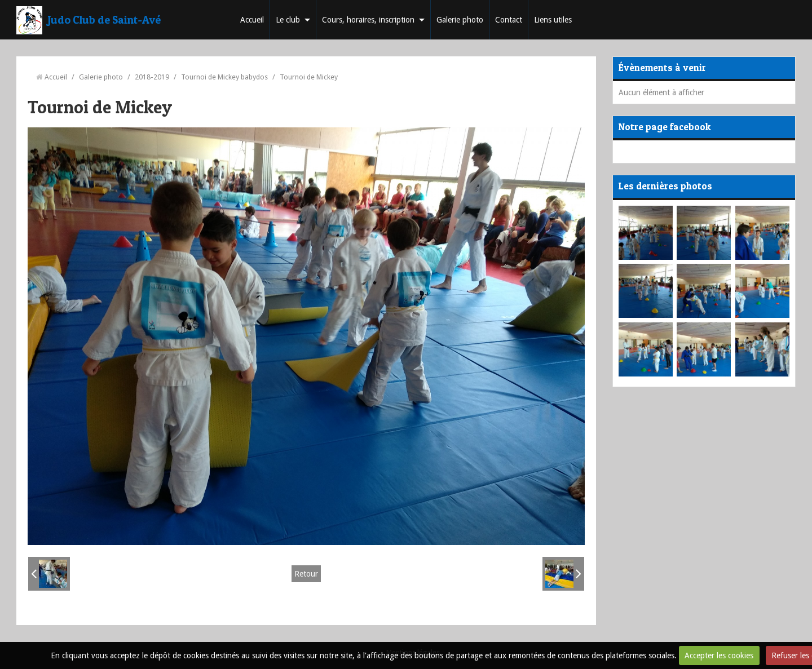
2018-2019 (152, 77)
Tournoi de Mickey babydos (224, 77)
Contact (509, 20)
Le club (288, 20)
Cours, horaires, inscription (368, 20)
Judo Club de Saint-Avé (104, 20)
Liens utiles (553, 20)
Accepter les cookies (719, 655)
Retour (306, 574)
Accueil (252, 20)
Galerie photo (460, 20)
